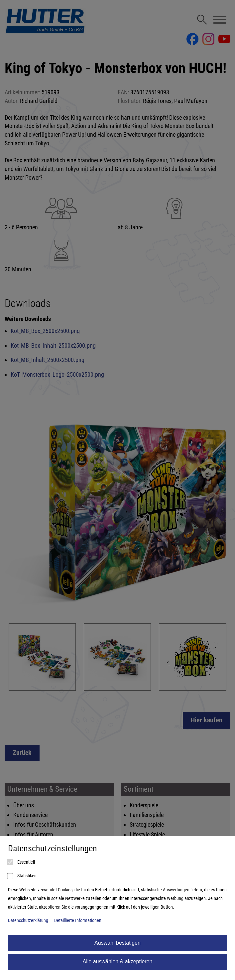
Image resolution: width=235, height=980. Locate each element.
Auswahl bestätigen (117, 943)
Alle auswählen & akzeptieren (118, 961)
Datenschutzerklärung (28, 920)
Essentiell (21, 862)
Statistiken (22, 876)
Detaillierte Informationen (78, 920)
